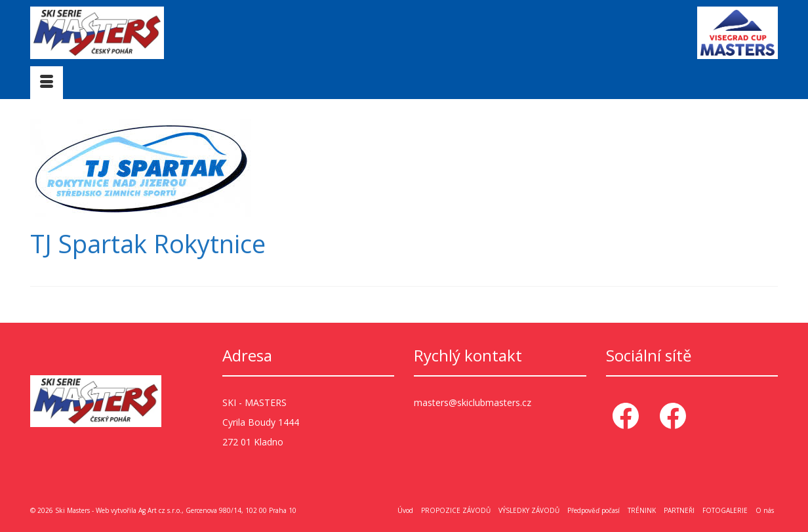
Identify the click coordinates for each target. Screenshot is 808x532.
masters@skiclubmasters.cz (473, 402)
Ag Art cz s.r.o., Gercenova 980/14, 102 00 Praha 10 (217, 510)
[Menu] (47, 83)
